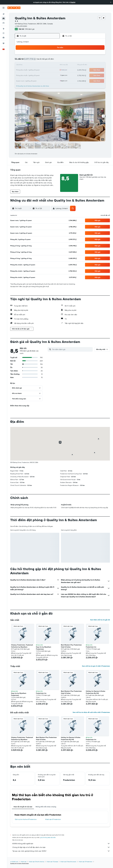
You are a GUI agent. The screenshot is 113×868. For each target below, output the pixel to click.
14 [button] (43, 65)
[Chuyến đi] (4, 43)
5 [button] (33, 60)
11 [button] (28, 65)
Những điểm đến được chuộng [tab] (46, 807)
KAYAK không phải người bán (61, 844)
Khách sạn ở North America (37, 862)
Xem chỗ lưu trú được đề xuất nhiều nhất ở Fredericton (91, 712)
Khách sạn (24, 862)
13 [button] (38, 65)
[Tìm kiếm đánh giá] (72, 349)
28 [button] (43, 75)
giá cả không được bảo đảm (48, 837)
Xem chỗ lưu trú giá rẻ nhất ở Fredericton (96, 666)
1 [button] (48, 55)
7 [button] (43, 60)
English (73, 2)
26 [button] (33, 75)
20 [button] (38, 70)
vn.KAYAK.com (14, 862)
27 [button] (38, 75)
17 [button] (23, 70)
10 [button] (23, 65)
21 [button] (43, 70)
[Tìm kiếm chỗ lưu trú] (4, 18)
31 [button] (23, 80)
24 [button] (23, 75)
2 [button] (53, 55)
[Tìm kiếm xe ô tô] (4, 23)
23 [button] (53, 70)
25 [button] (28, 75)
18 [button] (28, 70)
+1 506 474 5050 (21, 26)
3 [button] (23, 60)
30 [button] (53, 75)
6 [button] (38, 60)
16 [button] (53, 65)
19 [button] (33, 70)
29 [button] (48, 75)
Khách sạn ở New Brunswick (68, 862)
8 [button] (48, 60)
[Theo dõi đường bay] (4, 33)
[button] (111, 2)
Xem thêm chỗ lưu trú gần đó (100, 620)
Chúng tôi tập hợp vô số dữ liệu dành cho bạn (61, 847)
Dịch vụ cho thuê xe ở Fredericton (26, 819)
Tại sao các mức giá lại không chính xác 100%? (61, 851)
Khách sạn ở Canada (52, 862)
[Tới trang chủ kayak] (14, 8)
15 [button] (48, 65)
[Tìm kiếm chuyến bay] (4, 14)
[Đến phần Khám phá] (4, 29)
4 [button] (28, 60)
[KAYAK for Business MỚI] (4, 37)
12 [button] (33, 65)
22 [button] (48, 70)
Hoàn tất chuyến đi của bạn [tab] (23, 807)
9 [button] (53, 60)
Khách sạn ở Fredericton (53, 819)
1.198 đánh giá (29, 29)
